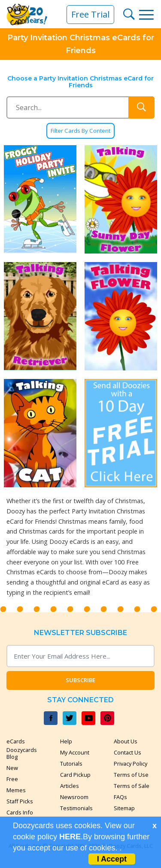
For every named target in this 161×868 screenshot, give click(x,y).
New (12, 768)
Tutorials (71, 764)
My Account (75, 752)
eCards (16, 741)
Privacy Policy (131, 764)
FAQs (120, 797)
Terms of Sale (132, 786)
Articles (70, 786)
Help (66, 741)
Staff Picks (20, 801)
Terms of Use (131, 775)
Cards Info (20, 812)
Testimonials (76, 808)
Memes (16, 790)
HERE (70, 837)
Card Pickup (75, 775)
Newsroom (74, 797)
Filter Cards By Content (80, 131)
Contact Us (128, 752)
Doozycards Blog (22, 753)
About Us (126, 741)
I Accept (112, 859)
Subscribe (80, 680)
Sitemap (124, 808)
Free (12, 779)
